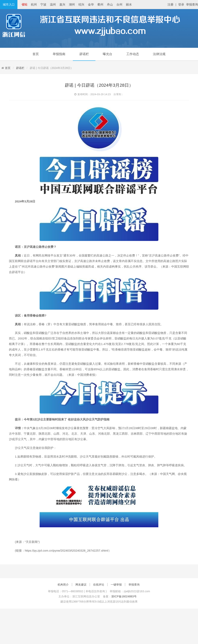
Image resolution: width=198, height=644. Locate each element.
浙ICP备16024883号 (124, 596)
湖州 (72, 4)
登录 (181, 4)
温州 (53, 4)
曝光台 (108, 54)
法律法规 (159, 54)
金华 (91, 4)
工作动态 (133, 54)
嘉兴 (62, 4)
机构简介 (63, 585)
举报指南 (59, 54)
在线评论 (99, 585)
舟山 (110, 4)
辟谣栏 (84, 54)
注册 (170, 4)
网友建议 (81, 585)
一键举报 (116, 585)
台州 (119, 4)
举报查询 (192, 4)
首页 (36, 54)
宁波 (43, 4)
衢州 (100, 4)
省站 (24, 4)
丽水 (129, 4)
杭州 (34, 4)
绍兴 (81, 4)
